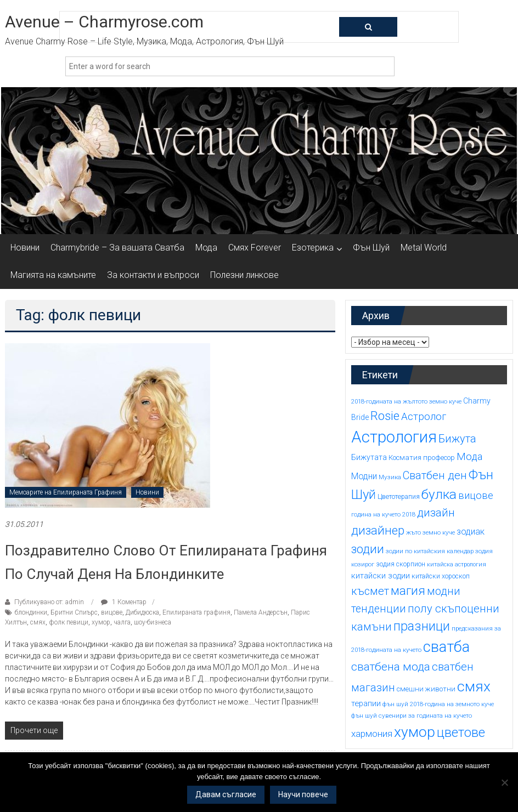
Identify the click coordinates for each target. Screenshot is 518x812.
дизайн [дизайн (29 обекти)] (436, 513)
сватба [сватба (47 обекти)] (446, 647)
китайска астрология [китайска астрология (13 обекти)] (457, 564)
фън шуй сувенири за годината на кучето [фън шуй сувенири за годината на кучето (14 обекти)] (412, 716)
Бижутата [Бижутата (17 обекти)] (369, 457)
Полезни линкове (244, 275)
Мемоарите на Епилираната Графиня (66, 492)
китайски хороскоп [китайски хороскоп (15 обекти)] (441, 576)
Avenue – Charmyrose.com (104, 22)
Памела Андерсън (261, 612)
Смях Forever (255, 248)
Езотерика (313, 248)
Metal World (424, 248)
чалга (122, 622)
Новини (25, 248)
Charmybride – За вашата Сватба (117, 248)
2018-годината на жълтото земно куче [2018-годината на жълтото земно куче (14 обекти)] (406, 401)
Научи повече (303, 794)
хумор (101, 622)
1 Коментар (124, 602)
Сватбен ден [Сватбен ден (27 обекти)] (435, 475)
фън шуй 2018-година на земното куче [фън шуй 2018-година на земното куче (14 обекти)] (438, 704)
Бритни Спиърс (74, 612)
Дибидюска (142, 612)
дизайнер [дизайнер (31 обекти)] (378, 530)
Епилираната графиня (196, 612)
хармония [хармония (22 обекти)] (372, 734)
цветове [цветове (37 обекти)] (461, 732)
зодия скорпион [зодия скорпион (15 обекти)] (401, 564)
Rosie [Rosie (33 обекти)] (385, 416)
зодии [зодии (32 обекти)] (368, 549)
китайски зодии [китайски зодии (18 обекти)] (381, 576)
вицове (112, 612)
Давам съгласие (226, 794)
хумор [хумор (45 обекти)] (415, 732)
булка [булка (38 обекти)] (439, 494)
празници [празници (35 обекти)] (422, 626)
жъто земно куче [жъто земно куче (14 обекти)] (430, 532)
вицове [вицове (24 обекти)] (476, 496)
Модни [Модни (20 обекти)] (364, 476)
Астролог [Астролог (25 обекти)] (424, 417)
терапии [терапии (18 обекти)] (366, 703)
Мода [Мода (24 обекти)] (469, 457)
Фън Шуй (371, 248)
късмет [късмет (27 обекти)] (370, 591)
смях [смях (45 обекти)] (474, 686)
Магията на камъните (53, 275)
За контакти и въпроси (153, 275)
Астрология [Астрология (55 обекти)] (394, 437)
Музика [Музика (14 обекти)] (390, 477)
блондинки (31, 612)
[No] (504, 782)
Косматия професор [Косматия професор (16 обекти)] (422, 458)
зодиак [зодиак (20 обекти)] (471, 532)
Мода (206, 248)
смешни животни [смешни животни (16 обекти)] (426, 689)
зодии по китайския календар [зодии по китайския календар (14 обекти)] (430, 551)
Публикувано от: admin (49, 602)
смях (38, 622)
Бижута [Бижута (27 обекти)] (457, 439)
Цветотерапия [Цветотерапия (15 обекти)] (399, 497)
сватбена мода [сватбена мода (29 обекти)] (391, 667)
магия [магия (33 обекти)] (408, 590)
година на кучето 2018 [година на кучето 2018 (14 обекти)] (383, 514)
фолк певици (69, 622)
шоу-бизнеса (153, 622)
